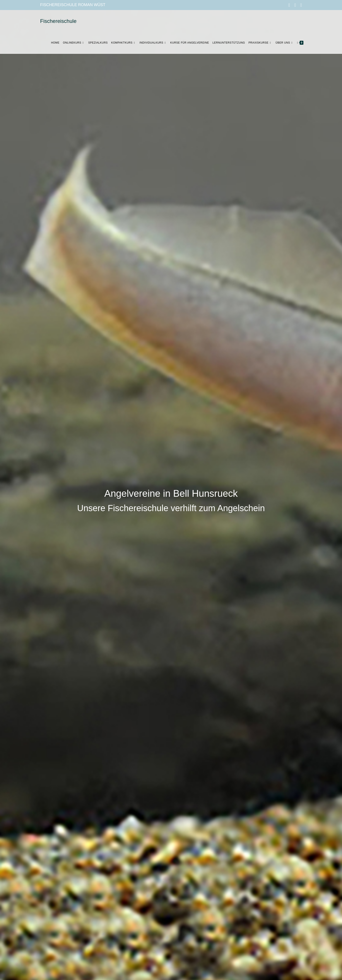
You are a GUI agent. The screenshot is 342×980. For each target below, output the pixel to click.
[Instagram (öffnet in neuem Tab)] (295, 5)
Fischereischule (58, 21)
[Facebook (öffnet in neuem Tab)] (289, 5)
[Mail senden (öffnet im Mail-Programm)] (300, 5)
